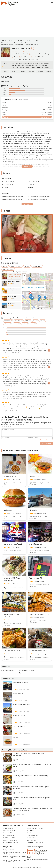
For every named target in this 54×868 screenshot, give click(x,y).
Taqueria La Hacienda (10, 838)
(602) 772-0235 (8, 77)
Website (6, 81)
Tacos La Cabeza (28, 730)
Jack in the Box (31, 840)
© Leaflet (34, 309)
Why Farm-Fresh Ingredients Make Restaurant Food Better (15, 857)
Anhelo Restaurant (9, 828)
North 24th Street (38, 57)
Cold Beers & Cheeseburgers (36, 843)
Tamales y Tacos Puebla (10, 840)
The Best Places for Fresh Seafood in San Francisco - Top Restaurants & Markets (28, 812)
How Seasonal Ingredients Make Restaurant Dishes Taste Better (28, 768)
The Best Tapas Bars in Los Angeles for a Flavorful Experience (28, 757)
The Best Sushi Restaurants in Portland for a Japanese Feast (28, 801)
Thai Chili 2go (31, 838)
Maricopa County (7, 43)
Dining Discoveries (8, 670)
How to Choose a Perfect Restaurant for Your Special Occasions (28, 790)
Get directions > (33, 272)
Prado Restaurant (8, 835)
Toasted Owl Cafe (8, 833)
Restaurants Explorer (10, 41)
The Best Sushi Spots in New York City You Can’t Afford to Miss (15, 861)
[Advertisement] (28, 21)
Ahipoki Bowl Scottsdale (10, 843)
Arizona (38, 41)
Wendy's (28, 741)
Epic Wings (30, 831)
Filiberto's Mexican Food (28, 708)
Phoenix (16, 43)
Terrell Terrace (25, 43)
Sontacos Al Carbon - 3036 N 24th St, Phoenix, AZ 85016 (32, 288)
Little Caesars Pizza (9, 831)
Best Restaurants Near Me (26, 41)
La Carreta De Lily (28, 719)
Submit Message (46, 443)
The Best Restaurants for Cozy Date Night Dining (14, 853)
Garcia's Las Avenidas (28, 686)
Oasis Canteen (28, 697)
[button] (31, 299)
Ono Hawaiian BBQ (33, 835)
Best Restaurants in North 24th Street (13, 45)
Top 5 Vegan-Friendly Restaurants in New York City (28, 779)
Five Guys (30, 833)
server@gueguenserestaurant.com (38, 859)
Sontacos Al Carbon (32, 45)
